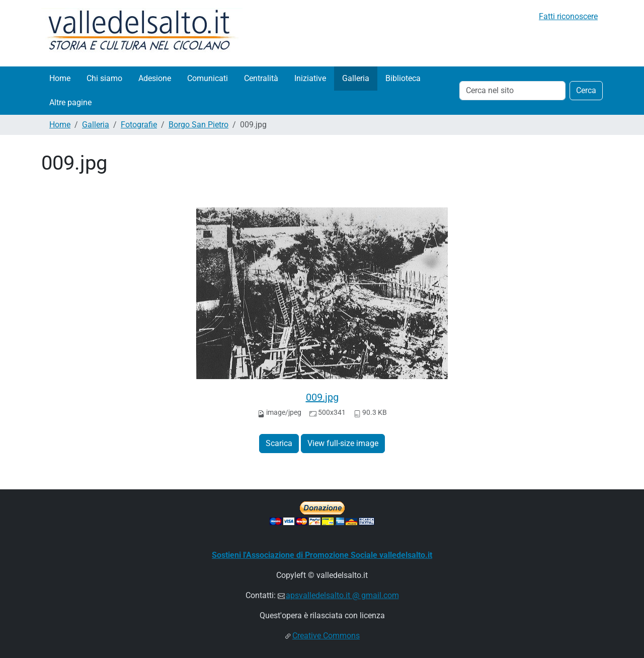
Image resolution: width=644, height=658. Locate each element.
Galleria (356, 78)
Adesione (155, 78)
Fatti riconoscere (568, 16)
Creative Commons (326, 636)
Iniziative (310, 78)
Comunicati (208, 78)
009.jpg (322, 397)
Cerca (586, 90)
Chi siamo (104, 78)
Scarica (279, 443)
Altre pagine (70, 102)
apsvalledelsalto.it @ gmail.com (342, 595)
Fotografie (139, 125)
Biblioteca (403, 78)
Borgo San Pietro (198, 125)
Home (60, 78)
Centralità (261, 78)
